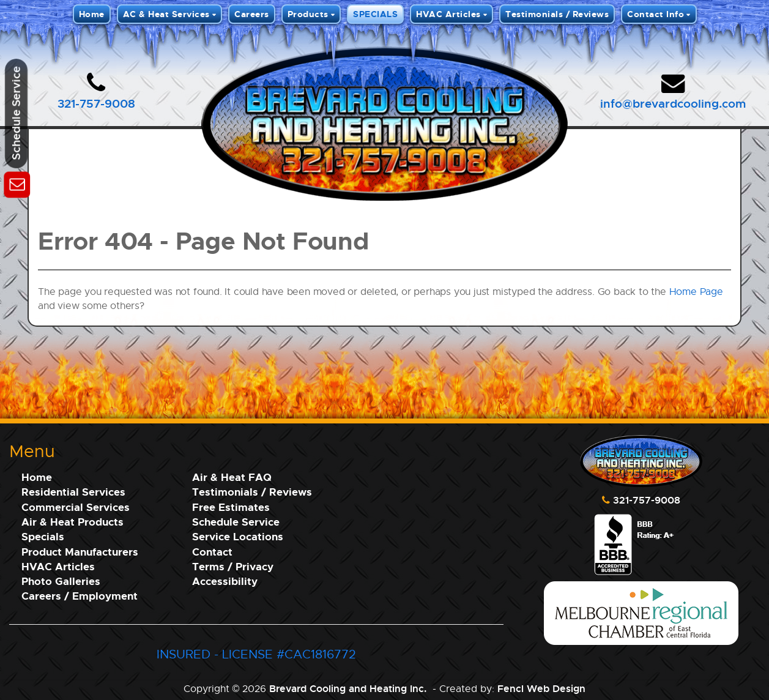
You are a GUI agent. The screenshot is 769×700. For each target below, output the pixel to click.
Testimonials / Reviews (557, 14)
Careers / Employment (80, 596)
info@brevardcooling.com (673, 103)
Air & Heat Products (72, 522)
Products (308, 14)
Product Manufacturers (80, 552)
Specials (43, 536)
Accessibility (225, 581)
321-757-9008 (96, 103)
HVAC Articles (448, 14)
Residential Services (73, 492)
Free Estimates (231, 507)
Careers (252, 14)
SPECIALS (375, 14)
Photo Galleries (61, 581)
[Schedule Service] (17, 183)
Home (92, 14)
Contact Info (656, 14)
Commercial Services (76, 507)
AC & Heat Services (166, 14)
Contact (212, 552)
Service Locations (238, 536)
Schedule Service (236, 522)
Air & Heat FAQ (232, 477)
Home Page (696, 292)
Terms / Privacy (233, 566)
